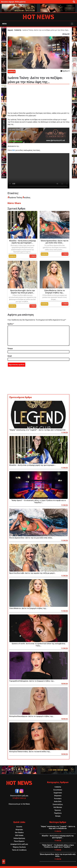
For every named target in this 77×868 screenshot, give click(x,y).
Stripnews (58, 796)
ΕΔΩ (13, 150)
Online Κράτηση (19, 838)
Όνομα (10, 348)
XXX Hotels (19, 835)
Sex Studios (19, 833)
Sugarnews (58, 793)
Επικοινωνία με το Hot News (19, 804)
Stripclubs (19, 830)
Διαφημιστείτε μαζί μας (19, 844)
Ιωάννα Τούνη (15, 198)
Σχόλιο (11, 324)
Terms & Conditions (19, 850)
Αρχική (10, 30)
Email (10, 356)
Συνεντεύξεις (58, 804)
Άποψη (58, 816)
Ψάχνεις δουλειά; (19, 847)
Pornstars (58, 799)
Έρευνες (58, 810)
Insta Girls (58, 801)
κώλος (26, 198)
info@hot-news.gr (19, 798)
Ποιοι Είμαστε (19, 841)
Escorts (19, 827)
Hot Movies (58, 807)
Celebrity (18, 30)
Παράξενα (58, 813)
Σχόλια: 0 (65, 71)
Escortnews (58, 790)
